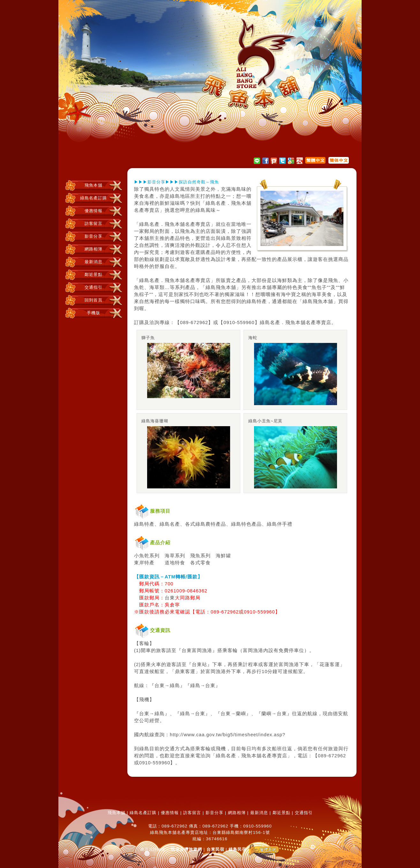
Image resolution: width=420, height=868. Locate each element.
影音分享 (94, 236)
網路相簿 (94, 249)
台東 (170, 598)
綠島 (175, 196)
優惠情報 (94, 211)
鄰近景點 (94, 274)
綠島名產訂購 (94, 198)
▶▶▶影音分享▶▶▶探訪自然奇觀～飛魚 (176, 182)
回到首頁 (94, 300)
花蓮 (325, 664)
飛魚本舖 (94, 185)
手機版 (94, 313)
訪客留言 (94, 223)
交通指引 (94, 287)
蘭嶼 (241, 714)
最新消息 (94, 262)
